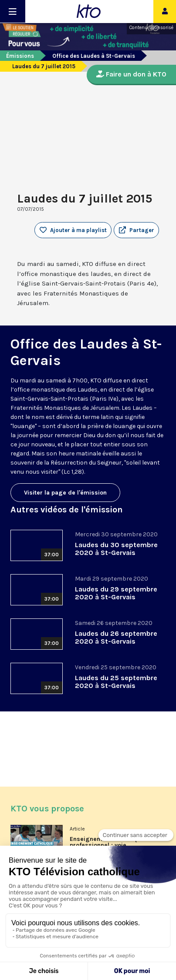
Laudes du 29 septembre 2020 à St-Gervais (116, 593)
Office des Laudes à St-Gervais (94, 56)
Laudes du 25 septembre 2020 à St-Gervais (116, 682)
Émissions (20, 56)
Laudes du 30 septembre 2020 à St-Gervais (116, 549)
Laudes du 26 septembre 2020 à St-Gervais (116, 637)
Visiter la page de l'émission (65, 493)
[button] (136, 230)
